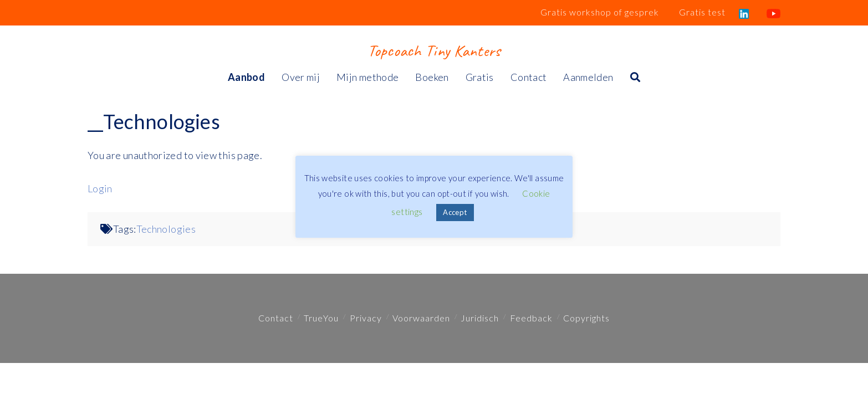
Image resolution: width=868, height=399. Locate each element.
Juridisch (480, 318)
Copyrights (586, 318)
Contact (276, 318)
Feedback (531, 318)
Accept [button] (455, 212)
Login (100, 188)
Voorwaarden (421, 318)
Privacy (366, 318)
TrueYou (321, 318)
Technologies (166, 229)
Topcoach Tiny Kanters (434, 50)
